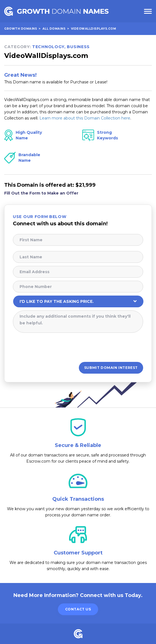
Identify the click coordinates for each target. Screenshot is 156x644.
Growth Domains (21, 29)
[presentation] (55, 347)
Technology (48, 47)
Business (78, 47)
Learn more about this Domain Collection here (85, 118)
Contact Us (78, 609)
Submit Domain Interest (111, 368)
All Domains (54, 29)
